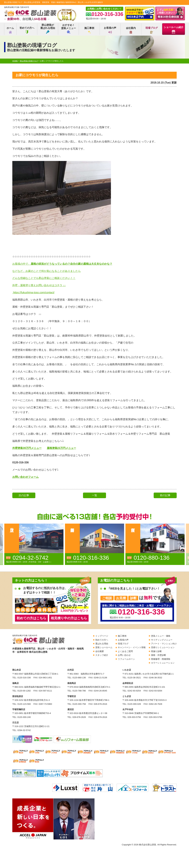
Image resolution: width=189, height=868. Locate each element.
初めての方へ (27, 30)
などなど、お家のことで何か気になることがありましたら (47, 271)
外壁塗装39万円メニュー (27, 448)
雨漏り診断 (156, 651)
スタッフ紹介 (102, 655)
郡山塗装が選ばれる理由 (48, 29)
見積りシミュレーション (163, 647)
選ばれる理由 (102, 644)
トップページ (102, 636)
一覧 (94, 495)
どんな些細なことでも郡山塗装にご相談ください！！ (44, 278)
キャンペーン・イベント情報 (132, 647)
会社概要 (100, 651)
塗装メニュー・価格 (161, 636)
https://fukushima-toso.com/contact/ (34, 292)
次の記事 (24, 495)
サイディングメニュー (162, 640)
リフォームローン (126, 659)
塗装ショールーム (104, 647)
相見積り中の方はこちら (69, 618)
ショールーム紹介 (174, 30)
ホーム (10, 30)
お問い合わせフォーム (25, 477)
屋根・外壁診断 (159, 655)
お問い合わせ (124, 655)
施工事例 (89, 30)
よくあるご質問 (125, 651)
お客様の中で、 (62, 264)
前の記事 (165, 495)
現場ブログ (152, 30)
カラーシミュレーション (163, 663)
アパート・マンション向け (164, 644)
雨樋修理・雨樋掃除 (161, 659)
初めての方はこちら (31, 618)
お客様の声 (110, 30)
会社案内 (131, 30)
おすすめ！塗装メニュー (69, 29)
